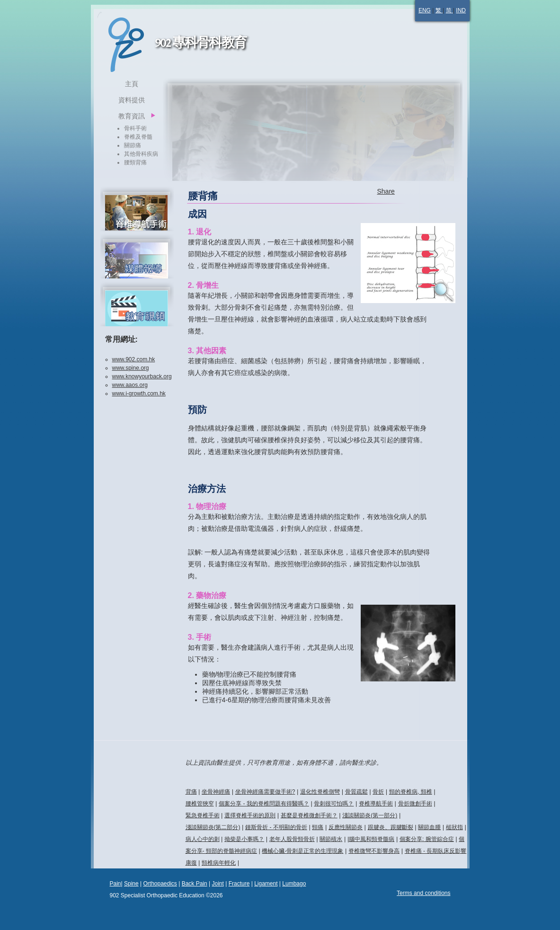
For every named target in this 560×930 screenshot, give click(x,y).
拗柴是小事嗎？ (244, 839)
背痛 (191, 792)
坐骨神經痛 (216, 792)
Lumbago (294, 884)
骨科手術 (135, 128)
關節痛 (133, 145)
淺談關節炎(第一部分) (370, 815)
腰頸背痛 (135, 162)
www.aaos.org (130, 385)
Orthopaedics (160, 884)
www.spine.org (131, 368)
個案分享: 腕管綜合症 (427, 839)
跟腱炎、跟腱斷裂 (391, 827)
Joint (218, 884)
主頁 (132, 84)
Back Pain (195, 884)
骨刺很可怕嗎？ (334, 804)
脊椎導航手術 (376, 804)
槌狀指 (454, 827)
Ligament (266, 884)
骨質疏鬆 (356, 792)
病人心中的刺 (203, 839)
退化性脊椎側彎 (320, 792)
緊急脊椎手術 (203, 815)
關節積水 (331, 839)
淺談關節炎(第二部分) (213, 827)
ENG (425, 10)
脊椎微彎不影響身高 (374, 851)
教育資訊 (132, 116)
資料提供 (132, 100)
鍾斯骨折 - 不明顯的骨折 (276, 827)
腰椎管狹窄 (200, 804)
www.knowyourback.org (142, 376)
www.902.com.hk (134, 359)
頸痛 (318, 827)
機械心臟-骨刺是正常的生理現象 (302, 851)
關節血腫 (429, 827)
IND (461, 10)
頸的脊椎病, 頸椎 (411, 792)
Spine (131, 884)
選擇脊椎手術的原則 (250, 815)
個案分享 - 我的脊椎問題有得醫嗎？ (264, 804)
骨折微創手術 (415, 804)
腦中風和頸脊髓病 (372, 839)
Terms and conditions (423, 893)
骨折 (378, 792)
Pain (116, 884)
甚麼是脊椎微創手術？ (309, 815)
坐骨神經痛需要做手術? (265, 792)
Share (386, 191)
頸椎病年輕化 (219, 863)
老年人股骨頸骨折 (292, 839)
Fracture (239, 884)
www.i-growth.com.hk (139, 393)
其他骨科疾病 (141, 154)
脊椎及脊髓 (138, 137)
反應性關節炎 (346, 827)
